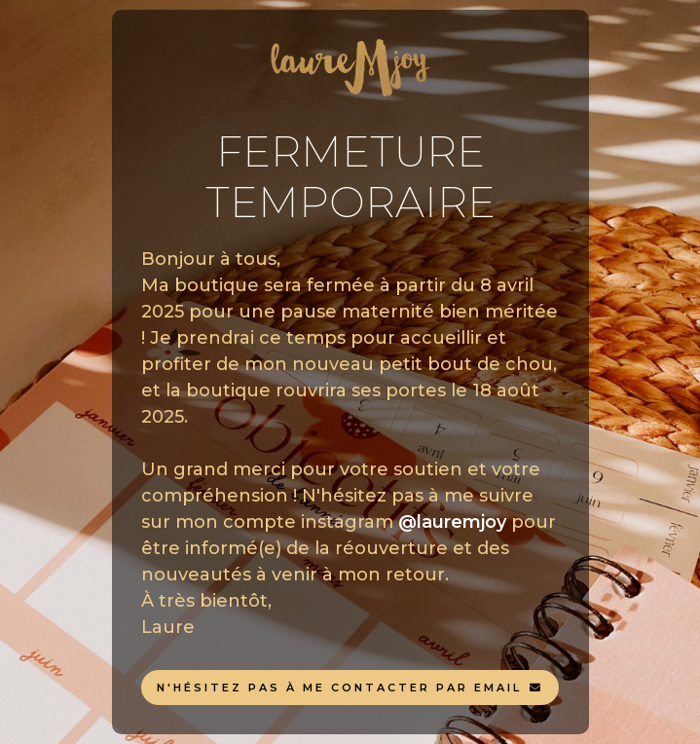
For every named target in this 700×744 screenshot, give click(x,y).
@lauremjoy (452, 522)
